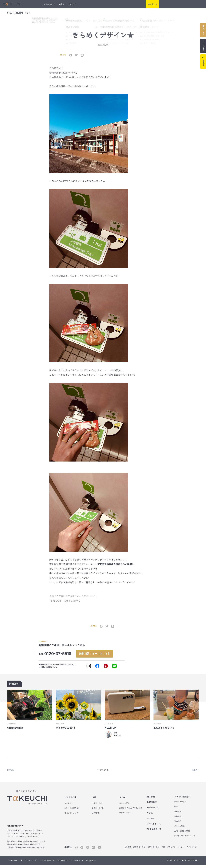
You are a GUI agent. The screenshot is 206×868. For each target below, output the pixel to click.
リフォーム (182, 4)
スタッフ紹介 (124, 806)
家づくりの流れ (180, 805)
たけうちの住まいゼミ (184, 839)
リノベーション (167, 4)
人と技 (122, 800)
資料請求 (178, 815)
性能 (94, 800)
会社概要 (128, 850)
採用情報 (91, 864)
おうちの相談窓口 (182, 800)
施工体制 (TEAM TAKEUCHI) (131, 811)
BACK (10, 773)
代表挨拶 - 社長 (153, 850)
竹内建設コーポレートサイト (71, 864)
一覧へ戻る (103, 773)
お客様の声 (99, 4)
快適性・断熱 (97, 806)
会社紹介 (137, 4)
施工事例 (86, 4)
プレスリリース (154, 827)
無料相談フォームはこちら (98, 656)
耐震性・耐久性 (98, 811)
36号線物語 (154, 832)
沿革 (163, 850)
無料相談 (178, 819)
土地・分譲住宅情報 (182, 834)
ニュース (151, 821)
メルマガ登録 (179, 829)
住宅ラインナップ (71, 816)
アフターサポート (126, 816)
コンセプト (69, 806)
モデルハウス (113, 4)
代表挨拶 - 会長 (139, 850)
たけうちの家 (70, 800)
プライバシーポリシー (176, 850)
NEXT (196, 773)
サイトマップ (192, 850)
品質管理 (95, 816)
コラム (126, 4)
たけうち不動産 (196, 4)
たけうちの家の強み (72, 811)
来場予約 (178, 824)
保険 (176, 810)
